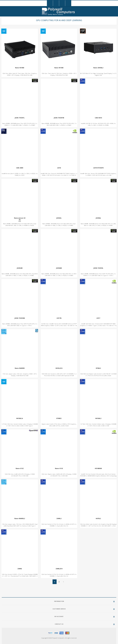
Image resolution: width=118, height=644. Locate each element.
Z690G (20, 569)
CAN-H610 (98, 118)
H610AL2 (98, 418)
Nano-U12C (20, 468)
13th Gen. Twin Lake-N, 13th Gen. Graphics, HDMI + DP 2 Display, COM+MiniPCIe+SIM (59, 74)
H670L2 (98, 519)
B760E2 (59, 418)
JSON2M (20, 268)
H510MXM (98, 468)
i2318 (59, 168)
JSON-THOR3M (20, 318)
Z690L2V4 (59, 569)
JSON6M (59, 268)
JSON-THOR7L (20, 118)
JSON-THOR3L (98, 268)
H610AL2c (20, 418)
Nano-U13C (59, 468)
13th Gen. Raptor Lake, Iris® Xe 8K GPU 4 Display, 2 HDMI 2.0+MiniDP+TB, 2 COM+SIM (59, 475)
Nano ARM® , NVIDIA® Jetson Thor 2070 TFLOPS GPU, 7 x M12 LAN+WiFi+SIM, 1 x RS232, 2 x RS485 (59, 124)
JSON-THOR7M (59, 118)
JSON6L (98, 218)
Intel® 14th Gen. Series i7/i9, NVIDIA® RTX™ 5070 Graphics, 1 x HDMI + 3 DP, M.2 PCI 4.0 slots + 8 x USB (98, 174)
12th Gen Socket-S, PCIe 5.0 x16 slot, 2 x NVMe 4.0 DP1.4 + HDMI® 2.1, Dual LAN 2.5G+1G (59, 525)
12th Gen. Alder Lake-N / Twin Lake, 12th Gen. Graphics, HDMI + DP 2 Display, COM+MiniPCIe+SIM (20, 74)
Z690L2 (59, 519)
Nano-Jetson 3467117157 (20, 221)
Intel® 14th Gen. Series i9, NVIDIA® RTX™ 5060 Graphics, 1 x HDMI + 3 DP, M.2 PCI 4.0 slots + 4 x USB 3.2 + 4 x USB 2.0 (59, 174)
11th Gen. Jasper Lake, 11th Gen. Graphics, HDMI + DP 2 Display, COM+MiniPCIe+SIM (20, 375)
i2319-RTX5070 (98, 168)
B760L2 (98, 368)
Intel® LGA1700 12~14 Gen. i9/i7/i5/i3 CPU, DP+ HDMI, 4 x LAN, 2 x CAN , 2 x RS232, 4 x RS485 (98, 124)
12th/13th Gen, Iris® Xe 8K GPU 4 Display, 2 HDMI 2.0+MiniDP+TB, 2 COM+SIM (20, 475)
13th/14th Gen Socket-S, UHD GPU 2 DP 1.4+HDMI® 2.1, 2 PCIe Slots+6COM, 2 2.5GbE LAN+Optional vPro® (59, 375)
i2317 (98, 318)
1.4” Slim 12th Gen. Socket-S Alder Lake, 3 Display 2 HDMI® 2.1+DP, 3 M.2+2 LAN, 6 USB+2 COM (98, 425)
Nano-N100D (20, 68)
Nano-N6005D (20, 368)
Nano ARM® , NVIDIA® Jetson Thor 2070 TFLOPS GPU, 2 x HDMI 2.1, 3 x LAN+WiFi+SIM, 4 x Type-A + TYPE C (98, 275)
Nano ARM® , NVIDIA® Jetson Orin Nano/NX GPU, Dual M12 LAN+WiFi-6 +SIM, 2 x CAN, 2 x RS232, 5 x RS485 (20, 275)
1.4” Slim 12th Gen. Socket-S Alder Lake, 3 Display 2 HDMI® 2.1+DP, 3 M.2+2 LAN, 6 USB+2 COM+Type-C (20, 425)
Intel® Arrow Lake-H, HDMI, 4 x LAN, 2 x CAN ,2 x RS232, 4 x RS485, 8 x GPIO (20, 174)
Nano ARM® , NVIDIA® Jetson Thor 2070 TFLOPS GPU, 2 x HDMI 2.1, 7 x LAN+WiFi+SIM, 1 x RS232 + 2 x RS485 (20, 124)
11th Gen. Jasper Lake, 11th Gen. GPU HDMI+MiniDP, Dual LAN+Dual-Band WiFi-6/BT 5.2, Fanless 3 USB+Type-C (20, 525)
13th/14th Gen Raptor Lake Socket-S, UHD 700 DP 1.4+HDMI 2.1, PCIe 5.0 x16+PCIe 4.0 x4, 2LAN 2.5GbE (98, 375)
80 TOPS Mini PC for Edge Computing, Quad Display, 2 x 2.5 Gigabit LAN (98, 74)
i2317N (59, 318)
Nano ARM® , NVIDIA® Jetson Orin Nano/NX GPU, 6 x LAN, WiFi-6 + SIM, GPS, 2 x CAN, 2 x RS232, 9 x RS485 (98, 225)
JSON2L (59, 218)
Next (64, 582)
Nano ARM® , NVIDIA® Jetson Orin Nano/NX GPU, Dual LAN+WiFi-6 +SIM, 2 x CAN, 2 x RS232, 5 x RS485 (59, 225)
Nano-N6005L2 (20, 519)
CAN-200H (20, 168)
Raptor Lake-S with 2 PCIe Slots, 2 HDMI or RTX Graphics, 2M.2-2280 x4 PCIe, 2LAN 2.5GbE (59, 425)
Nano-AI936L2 (98, 68)
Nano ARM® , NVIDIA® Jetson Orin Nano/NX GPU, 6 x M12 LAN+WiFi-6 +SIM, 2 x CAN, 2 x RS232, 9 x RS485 (59, 275)
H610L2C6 (59, 368)
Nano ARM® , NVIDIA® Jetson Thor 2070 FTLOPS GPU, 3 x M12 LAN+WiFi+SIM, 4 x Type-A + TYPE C (20, 325)
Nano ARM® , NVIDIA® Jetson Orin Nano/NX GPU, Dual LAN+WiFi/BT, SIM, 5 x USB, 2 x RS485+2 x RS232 (20, 225)
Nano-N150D (59, 68)
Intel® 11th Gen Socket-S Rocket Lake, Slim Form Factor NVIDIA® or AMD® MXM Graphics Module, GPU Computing (98, 475)
